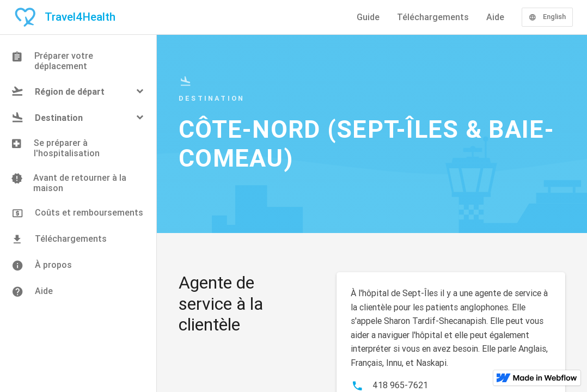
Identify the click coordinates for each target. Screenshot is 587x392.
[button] (78, 91)
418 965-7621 (400, 385)
